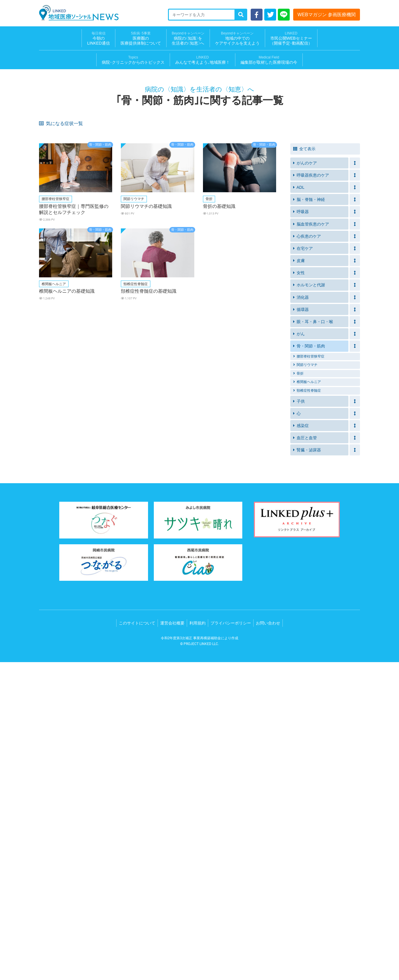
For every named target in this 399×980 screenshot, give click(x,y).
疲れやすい (266, 133)
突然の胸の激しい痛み (329, 333)
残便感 (48, 214)
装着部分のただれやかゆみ (279, 275)
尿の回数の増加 (323, 306)
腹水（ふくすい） (218, 390)
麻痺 (46, 244)
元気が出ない (267, 151)
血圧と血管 (305, 756)
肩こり (48, 435)
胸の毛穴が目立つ (110, 378)
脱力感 (262, 324)
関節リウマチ (305, 683)
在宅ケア (303, 566)
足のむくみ (105, 266)
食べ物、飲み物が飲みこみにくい (332, 246)
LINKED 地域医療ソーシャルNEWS (79, 13)
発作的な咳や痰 (323, 169)
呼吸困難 (264, 169)
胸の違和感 (319, 417)
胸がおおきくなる (218, 369)
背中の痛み (266, 360)
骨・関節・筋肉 (309, 664)
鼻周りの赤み (214, 408)
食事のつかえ (267, 399)
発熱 (314, 142)
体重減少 (317, 133)
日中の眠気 (266, 342)
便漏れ (262, 205)
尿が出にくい (321, 160)
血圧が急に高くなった (221, 257)
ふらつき (210, 244)
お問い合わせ (268, 941)
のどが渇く (105, 315)
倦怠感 (48, 133)
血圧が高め (105, 178)
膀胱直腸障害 (53, 390)
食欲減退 (210, 187)
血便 (153, 360)
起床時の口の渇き (218, 342)
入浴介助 (103, 196)
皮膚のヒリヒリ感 (57, 142)
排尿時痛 (103, 417)
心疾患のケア (307, 554)
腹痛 (206, 324)
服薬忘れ (157, 178)
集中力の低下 (321, 342)
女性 (299, 591)
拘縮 (46, 227)
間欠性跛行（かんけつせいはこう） (332, 380)
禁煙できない (321, 151)
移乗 (46, 205)
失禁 (206, 160)
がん (299, 652)
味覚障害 (264, 142)
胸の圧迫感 (159, 426)
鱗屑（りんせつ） (271, 426)
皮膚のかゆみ (160, 133)
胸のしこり (266, 369)
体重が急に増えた (57, 266)
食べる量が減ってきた (329, 284)
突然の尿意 (51, 169)
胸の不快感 (51, 426)
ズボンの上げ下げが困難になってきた (118, 216)
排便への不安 (214, 205)
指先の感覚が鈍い (218, 351)
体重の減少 (51, 369)
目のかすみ (266, 315)
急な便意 (103, 205)
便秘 (99, 187)
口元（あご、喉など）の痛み (118, 437)
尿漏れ (155, 160)
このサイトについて (137, 941)
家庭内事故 (51, 196)
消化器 (301, 615)
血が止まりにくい (164, 390)
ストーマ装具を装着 (59, 275)
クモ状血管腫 (107, 390)
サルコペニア (53, 257)
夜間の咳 (210, 266)
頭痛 (314, 315)
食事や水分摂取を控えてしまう (332, 216)
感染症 (301, 743)
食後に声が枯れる (271, 284)
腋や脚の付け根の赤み (275, 408)
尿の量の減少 (321, 227)
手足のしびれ (160, 315)
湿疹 (206, 293)
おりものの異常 (55, 306)
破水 (260, 306)
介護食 (155, 257)
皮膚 (299, 578)
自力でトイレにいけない (277, 214)
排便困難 (157, 205)
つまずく (264, 178)
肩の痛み (157, 435)
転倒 (153, 196)
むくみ (208, 236)
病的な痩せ (212, 399)
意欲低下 (317, 178)
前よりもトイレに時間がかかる (172, 216)
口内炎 (155, 142)
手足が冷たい (267, 257)
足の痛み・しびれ (164, 378)
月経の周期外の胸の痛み (63, 378)
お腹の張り (159, 306)
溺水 (314, 187)
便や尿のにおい (109, 275)
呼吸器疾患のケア (311, 493)
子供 (299, 719)
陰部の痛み (319, 408)
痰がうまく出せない (112, 160)
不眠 (99, 151)
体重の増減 (51, 187)
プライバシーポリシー (231, 941)
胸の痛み (103, 369)
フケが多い (159, 408)
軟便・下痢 (51, 151)
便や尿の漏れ (160, 275)
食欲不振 (210, 142)
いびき (48, 342)
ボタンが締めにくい (166, 227)
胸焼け (262, 333)
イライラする (160, 187)
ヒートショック (269, 187)
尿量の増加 (51, 315)
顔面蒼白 (264, 417)
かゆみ (101, 293)
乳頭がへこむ (160, 369)
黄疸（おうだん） (57, 324)
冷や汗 (155, 333)
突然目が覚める (162, 342)
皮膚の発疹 (105, 351)
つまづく (317, 236)
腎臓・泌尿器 (307, 768)
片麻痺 (155, 236)
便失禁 (316, 205)
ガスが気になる (216, 275)
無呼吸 (101, 342)
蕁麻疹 (316, 390)
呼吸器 (301, 530)
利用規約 (197, 941)
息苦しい (49, 160)
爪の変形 (317, 426)
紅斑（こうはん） (218, 426)
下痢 (260, 351)
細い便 (208, 360)
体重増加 (49, 360)
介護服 (262, 227)
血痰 (314, 360)
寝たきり (317, 275)
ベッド (208, 196)
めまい (208, 333)
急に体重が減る (216, 315)
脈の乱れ (264, 390)
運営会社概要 (172, 941)
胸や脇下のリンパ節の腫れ (332, 369)
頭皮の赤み (105, 408)
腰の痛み (210, 378)
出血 (206, 306)
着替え (262, 236)
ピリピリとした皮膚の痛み (332, 293)
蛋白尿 (208, 227)
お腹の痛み (105, 306)
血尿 (99, 227)
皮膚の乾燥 (105, 142)
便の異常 (317, 399)
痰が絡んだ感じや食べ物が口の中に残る (64, 295)
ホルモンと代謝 (309, 603)
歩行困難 (264, 378)
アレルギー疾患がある (61, 178)
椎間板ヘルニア (307, 700)
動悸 (314, 324)
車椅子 (155, 244)
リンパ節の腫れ (55, 417)
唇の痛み (210, 417)
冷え (46, 399)
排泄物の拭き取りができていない (225, 216)
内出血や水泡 (107, 284)
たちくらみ (319, 257)
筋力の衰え (212, 178)
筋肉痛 (101, 324)
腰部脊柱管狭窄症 (309, 674)
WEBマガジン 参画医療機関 (327, 15)
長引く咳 (210, 151)
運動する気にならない (168, 151)
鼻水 (153, 399)
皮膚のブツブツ (269, 293)
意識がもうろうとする (114, 399)
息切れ (155, 169)
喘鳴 (206, 169)
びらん (155, 284)
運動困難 (103, 426)
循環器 (301, 627)
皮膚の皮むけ (53, 408)
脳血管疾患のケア (311, 542)
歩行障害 (157, 417)
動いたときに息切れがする (172, 266)
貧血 (99, 360)
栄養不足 (103, 257)
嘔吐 (46, 333)
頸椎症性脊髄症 (307, 708)
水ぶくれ (157, 293)
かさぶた (210, 284)
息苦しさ (103, 133)
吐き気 (155, 324)
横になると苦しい (271, 266)
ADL (299, 505)
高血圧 (48, 236)
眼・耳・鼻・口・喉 (313, 640)
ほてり (316, 351)
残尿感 (262, 160)
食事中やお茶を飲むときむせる (279, 246)
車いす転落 (266, 196)
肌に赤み (49, 284)
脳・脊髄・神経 (309, 517)
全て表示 (304, 467)
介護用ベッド (321, 196)
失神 (99, 333)
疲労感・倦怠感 (109, 236)
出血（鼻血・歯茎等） (168, 351)
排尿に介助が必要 (110, 169)
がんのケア (305, 481)
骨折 (298, 691)
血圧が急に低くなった (329, 266)
